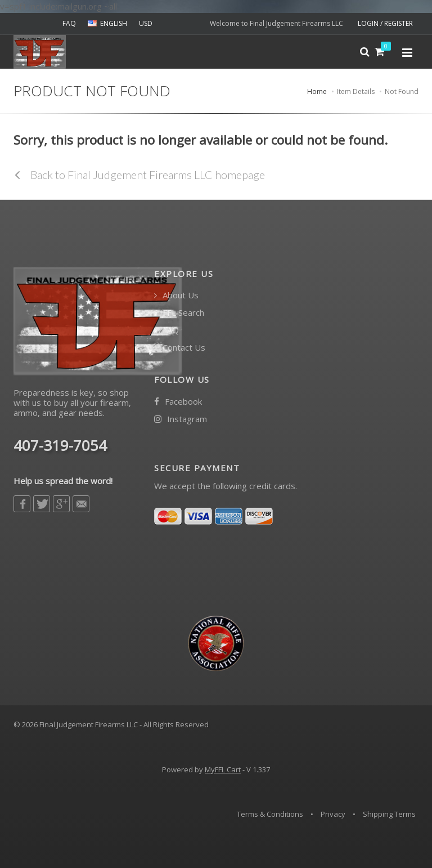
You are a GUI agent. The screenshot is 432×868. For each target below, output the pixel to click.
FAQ (69, 23)
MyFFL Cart (223, 769)
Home (317, 91)
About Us (176, 295)
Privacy (333, 814)
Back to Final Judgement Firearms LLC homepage (139, 175)
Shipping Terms (389, 814)
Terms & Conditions (270, 814)
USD (146, 23)
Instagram (181, 419)
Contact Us (180, 348)
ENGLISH (107, 23)
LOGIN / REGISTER (385, 23)
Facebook (178, 402)
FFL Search (179, 313)
